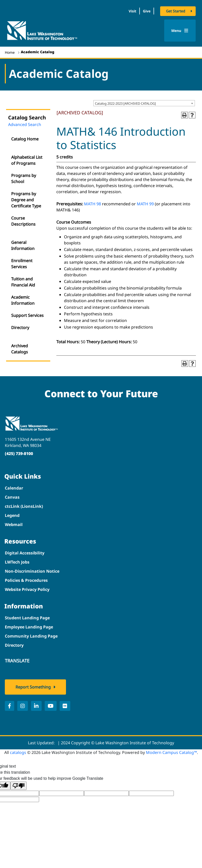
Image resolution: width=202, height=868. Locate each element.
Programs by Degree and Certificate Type (26, 200)
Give (147, 11)
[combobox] (144, 103)
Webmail (14, 525)
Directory (20, 328)
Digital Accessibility (25, 553)
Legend (12, 515)
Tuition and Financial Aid (23, 282)
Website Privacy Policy (27, 589)
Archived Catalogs (20, 349)
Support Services (27, 315)
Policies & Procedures (26, 580)
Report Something (33, 687)
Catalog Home (25, 139)
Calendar (14, 488)
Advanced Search (25, 124)
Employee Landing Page (29, 627)
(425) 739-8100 (19, 454)
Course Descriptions (23, 221)
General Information (23, 245)
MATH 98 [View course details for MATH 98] (92, 204)
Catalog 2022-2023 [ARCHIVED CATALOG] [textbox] (125, 103)
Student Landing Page (27, 618)
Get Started (176, 11)
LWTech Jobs (17, 562)
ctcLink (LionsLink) (24, 506)
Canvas (12, 497)
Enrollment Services (22, 264)
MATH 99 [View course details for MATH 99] (145, 204)
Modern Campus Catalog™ (171, 752)
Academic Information (23, 300)
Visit (132, 11)
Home (10, 52)
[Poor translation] (19, 786)
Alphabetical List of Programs (27, 160)
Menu (180, 31)
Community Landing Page (31, 636)
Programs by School (24, 178)
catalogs (18, 752)
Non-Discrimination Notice (32, 571)
